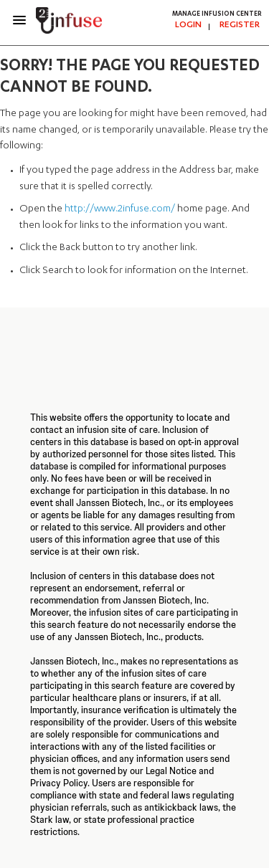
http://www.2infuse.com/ (120, 209)
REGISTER (240, 25)
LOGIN (188, 25)
